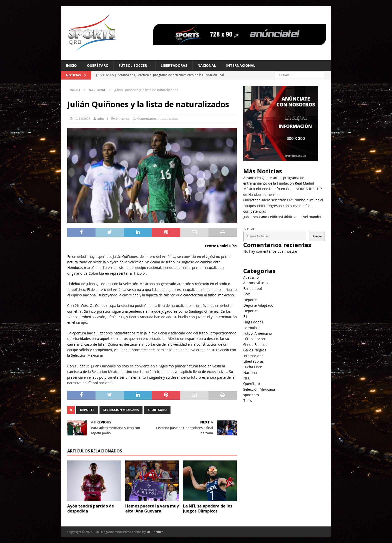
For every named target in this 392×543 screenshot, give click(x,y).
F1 (245, 317)
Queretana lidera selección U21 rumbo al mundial (283, 200)
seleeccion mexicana (121, 410)
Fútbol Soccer (133, 65)
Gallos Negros (255, 350)
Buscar (249, 229)
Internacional (241, 65)
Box (246, 294)
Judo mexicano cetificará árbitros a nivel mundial (282, 217)
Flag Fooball (253, 322)
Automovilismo (255, 283)
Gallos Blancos (255, 345)
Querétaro (98, 65)
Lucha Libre (253, 367)
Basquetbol (252, 289)
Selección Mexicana (259, 389)
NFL (247, 378)
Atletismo (251, 277)
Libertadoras (174, 65)
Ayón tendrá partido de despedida (91, 509)
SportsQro (157, 410)
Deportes (251, 311)
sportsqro (251, 395)
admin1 (103, 119)
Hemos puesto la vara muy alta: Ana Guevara (152, 509)
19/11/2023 (82, 119)
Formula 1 (251, 328)
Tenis (248, 401)
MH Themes (155, 532)
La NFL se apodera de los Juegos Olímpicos (208, 509)
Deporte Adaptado (258, 305)
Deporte (87, 410)
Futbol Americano (258, 333)
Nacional (207, 65)
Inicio (71, 65)
